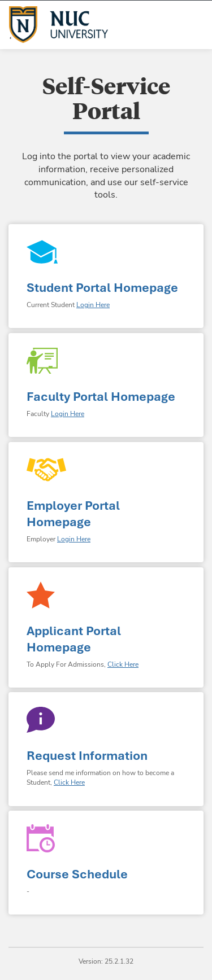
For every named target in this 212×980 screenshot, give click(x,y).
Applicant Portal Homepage (74, 639)
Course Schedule (77, 874)
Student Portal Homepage (102, 288)
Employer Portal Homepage (73, 514)
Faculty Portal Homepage (101, 397)
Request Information (87, 756)
